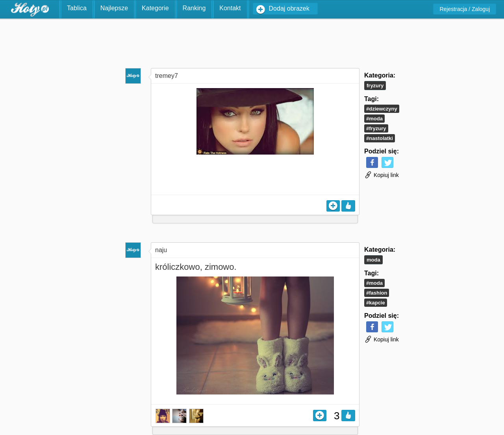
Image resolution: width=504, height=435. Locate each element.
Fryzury (375, 86)
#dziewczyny (382, 109)
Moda (373, 260)
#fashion (377, 293)
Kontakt (230, 8)
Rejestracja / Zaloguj (465, 9)
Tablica (77, 8)
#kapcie (376, 303)
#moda (374, 119)
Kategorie (155, 8)
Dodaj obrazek (289, 8)
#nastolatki (380, 138)
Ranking (194, 8)
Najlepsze (114, 8)
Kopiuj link (382, 175)
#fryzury (376, 128)
